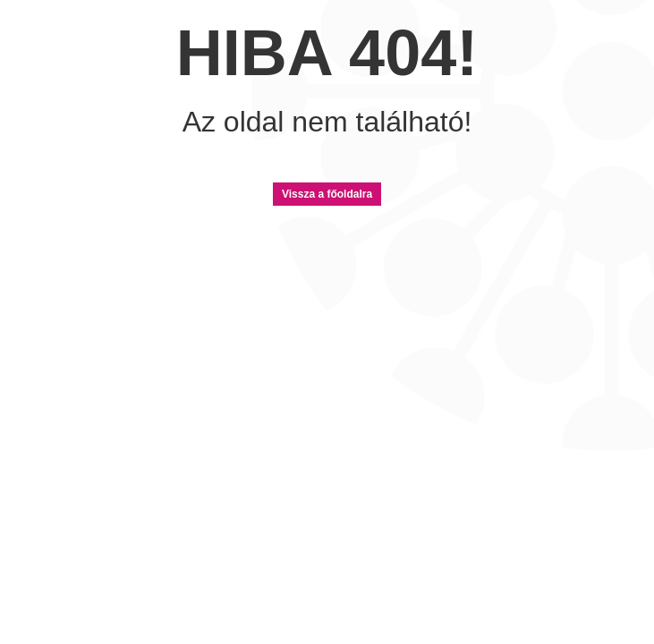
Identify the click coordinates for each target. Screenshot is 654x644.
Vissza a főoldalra (327, 194)
